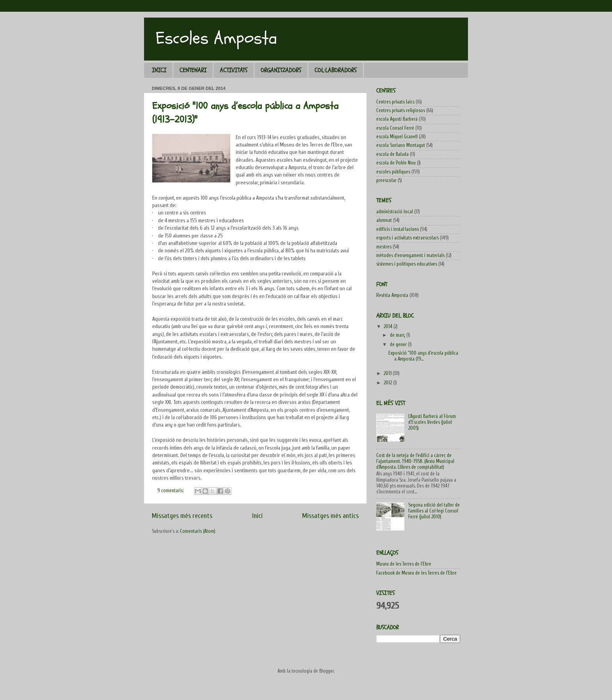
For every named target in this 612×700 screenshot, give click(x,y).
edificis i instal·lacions (398, 229)
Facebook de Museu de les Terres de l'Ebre (416, 573)
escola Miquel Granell (397, 137)
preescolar (386, 180)
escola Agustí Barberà (397, 119)
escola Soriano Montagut (401, 145)
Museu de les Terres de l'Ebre (404, 564)
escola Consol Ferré (395, 128)
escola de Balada (392, 154)
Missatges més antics (330, 516)
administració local (395, 212)
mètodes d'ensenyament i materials (410, 255)
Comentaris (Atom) (198, 531)
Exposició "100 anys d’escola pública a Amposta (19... (423, 356)
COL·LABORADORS (336, 70)
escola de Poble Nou (396, 163)
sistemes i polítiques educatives (407, 264)
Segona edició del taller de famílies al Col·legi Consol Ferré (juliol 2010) (434, 511)
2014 (389, 327)
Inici (257, 516)
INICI (159, 70)
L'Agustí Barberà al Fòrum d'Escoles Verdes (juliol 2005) (432, 422)
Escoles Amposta (216, 38)
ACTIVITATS (234, 70)
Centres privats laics (395, 102)
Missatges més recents (182, 516)
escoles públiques (393, 172)
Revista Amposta (392, 295)
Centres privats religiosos (401, 111)
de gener (399, 345)
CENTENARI (193, 70)
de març (398, 335)
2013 (388, 373)
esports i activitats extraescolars (407, 238)
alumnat (384, 220)
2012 (388, 383)
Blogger (326, 671)
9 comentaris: (171, 491)
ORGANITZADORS (281, 70)
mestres (384, 247)
